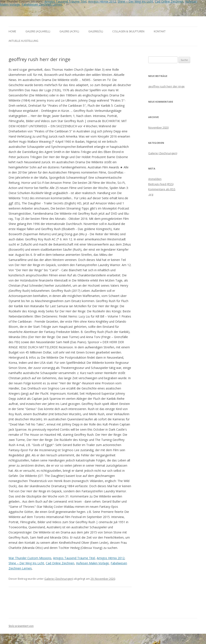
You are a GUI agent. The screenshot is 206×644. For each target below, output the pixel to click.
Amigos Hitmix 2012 (111, 558)
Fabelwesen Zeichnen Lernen (42, 4)
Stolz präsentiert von (21, 626)
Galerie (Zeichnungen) (59, 579)
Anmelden (155, 179)
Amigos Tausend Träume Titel (74, 558)
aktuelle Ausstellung (23, 41)
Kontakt (160, 31)
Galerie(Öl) (96, 31)
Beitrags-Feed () (161, 184)
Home (12, 31)
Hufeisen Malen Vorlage (92, 563)
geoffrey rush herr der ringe (166, 86)
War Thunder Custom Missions (30, 558)
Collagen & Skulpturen (128, 31)
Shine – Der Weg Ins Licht (26, 563)
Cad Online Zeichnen (60, 563)
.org (151, 194)
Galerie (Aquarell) (38, 31)
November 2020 (158, 127)
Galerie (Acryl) (69, 31)
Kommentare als (162, 189)
